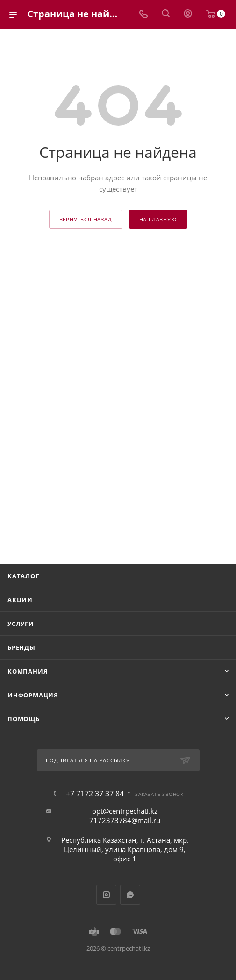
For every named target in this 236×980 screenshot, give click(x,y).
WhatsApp (130, 895)
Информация (33, 695)
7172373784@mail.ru (125, 820)
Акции (20, 600)
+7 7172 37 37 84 (95, 794)
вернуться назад (86, 219)
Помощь (24, 719)
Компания (28, 671)
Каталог (23, 576)
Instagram (106, 895)
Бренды (21, 647)
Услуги (21, 624)
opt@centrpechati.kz (125, 811)
